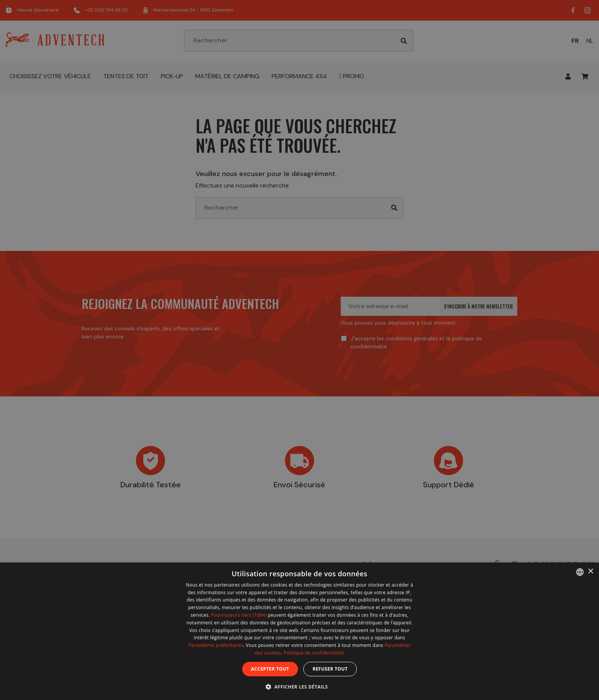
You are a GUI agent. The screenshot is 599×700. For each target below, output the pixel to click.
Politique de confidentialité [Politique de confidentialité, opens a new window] (314, 653)
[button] (299, 686)
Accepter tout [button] (270, 669)
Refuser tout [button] (330, 669)
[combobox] (580, 572)
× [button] (590, 571)
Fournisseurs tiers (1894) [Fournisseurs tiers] (239, 615)
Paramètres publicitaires (216, 645)
